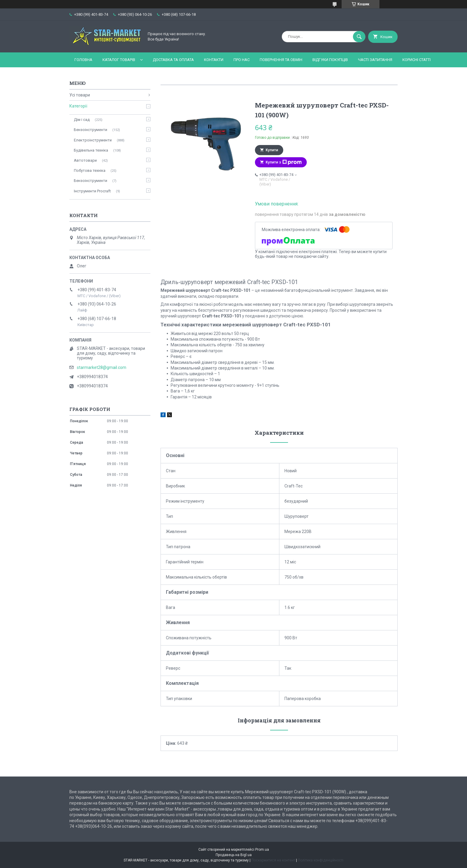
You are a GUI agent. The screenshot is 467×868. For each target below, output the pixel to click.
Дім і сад (82, 120)
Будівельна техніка (91, 150)
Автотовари (85, 160)
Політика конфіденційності (321, 860)
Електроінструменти (93, 140)
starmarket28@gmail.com (102, 367)
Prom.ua (262, 850)
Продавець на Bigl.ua (234, 855)
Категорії (78, 106)
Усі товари (80, 95)
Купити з (284, 162)
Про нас (242, 60)
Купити (272, 150)
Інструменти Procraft (92, 191)
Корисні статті (417, 60)
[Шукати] (359, 37)
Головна (83, 60)
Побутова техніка (90, 170)
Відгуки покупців (330, 60)
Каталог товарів (119, 60)
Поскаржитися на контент (273, 860)
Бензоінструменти (91, 130)
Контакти (214, 60)
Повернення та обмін (281, 60)
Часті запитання (375, 60)
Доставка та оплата (173, 60)
